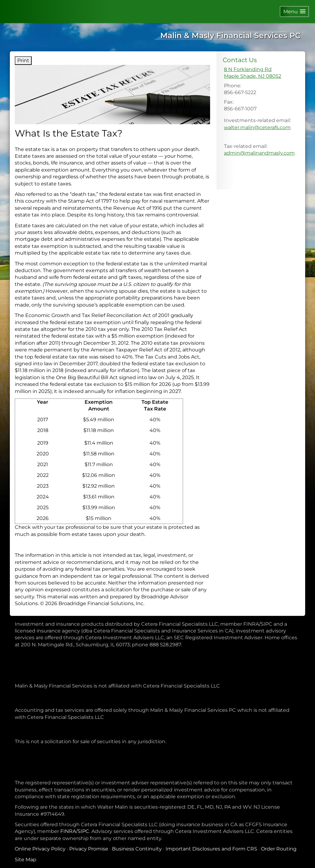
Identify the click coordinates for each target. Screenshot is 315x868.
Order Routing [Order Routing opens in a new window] (279, 849)
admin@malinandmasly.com (259, 153)
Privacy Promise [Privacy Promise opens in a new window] (89, 849)
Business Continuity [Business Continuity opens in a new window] (137, 849)
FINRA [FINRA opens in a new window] (68, 831)
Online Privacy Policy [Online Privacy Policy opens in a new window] (40, 849)
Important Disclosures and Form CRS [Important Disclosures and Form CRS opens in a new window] (211, 849)
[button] (294, 12)
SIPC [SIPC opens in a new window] (83, 831)
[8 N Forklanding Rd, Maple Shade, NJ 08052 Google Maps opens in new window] (253, 73)
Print (23, 60)
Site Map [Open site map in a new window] (26, 860)
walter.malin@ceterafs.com (257, 127)
